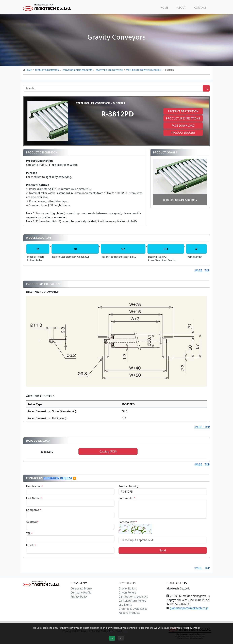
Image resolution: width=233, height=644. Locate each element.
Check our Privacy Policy (116, 631)
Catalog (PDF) (108, 451)
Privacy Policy (79, 597)
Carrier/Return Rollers (132, 601)
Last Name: (34, 498)
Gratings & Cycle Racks (133, 609)
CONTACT (200, 8)
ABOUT (181, 8)
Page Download (183, 126)
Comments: (127, 498)
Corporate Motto (81, 588)
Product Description (183, 111)
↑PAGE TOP (202, 270)
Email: (31, 545)
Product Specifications (183, 118)
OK (112, 638)
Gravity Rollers (128, 588)
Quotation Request (58, 478)
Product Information (47, 70)
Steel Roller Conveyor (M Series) (144, 70)
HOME (164, 8)
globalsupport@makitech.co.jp (189, 608)
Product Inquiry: (129, 486)
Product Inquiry (183, 133)
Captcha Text (128, 522)
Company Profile (81, 593)
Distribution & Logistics (133, 597)
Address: (32, 522)
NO (121, 638)
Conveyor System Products (77, 70)
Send (163, 550)
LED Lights (125, 605)
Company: (34, 510)
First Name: (34, 486)
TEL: (29, 533)
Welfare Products (129, 613)
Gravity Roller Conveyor (109, 70)
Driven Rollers (127, 593)
